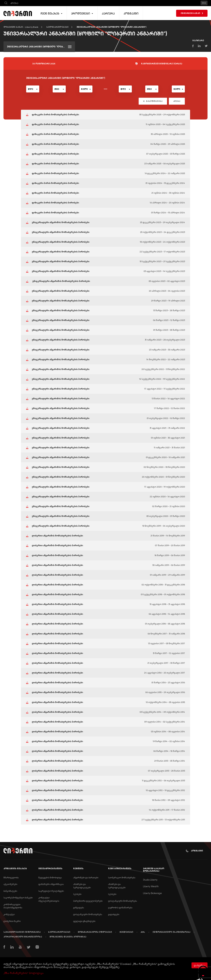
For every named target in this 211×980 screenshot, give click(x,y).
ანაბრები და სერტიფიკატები (82, 886)
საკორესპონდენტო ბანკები (18, 898)
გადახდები (114, 914)
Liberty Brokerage (152, 893)
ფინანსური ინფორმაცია (51, 884)
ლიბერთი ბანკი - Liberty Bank (21, 27)
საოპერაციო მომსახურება (122, 878)
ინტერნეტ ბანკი (192, 13)
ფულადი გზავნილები (84, 921)
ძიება (177, 101)
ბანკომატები (10, 891)
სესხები (77, 894)
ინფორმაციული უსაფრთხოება (172, 932)
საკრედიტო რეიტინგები (51, 891)
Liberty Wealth (151, 886)
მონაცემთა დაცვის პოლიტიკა (68, 937)
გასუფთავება (153, 101)
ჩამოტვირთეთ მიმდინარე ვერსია (159, 64)
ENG (204, 3)
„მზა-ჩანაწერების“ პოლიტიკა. (24, 973)
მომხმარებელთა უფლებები (95, 932)
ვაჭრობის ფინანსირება (120, 908)
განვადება (79, 908)
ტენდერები (126, 932)
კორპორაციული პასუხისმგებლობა (13, 906)
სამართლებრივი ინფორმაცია (22, 932)
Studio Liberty (150, 880)
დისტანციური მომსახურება (88, 914)
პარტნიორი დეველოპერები (88, 901)
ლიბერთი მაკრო (12, 921)
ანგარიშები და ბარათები (86, 878)
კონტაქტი (194, 851)
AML (143, 932)
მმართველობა (11, 878)
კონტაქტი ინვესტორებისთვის (49, 899)
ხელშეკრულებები (57, 27)
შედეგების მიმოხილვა (50, 878)
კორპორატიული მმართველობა (23, 937)
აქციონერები (10, 884)
